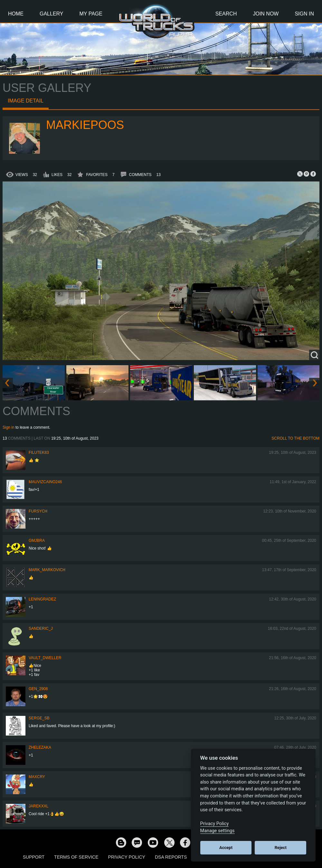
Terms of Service (76, 857)
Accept (226, 848)
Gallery (52, 14)
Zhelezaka (40, 747)
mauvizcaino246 (45, 482)
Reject (281, 848)
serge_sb (39, 718)
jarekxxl (38, 806)
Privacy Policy (127, 857)
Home (16, 14)
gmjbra (37, 541)
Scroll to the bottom (295, 438)
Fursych (38, 511)
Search (226, 14)
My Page (91, 14)
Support (34, 857)
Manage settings (218, 831)
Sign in (9, 427)
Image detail (26, 101)
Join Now (266, 14)
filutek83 (39, 453)
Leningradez (42, 599)
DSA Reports (171, 857)
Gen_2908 (38, 689)
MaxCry (37, 777)
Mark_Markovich (47, 570)
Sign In (304, 14)
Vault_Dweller (45, 658)
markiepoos (85, 125)
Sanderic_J (41, 629)
